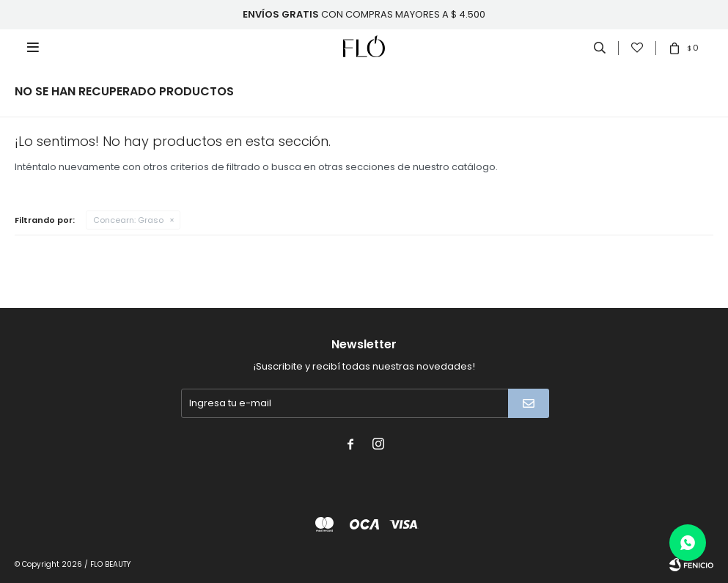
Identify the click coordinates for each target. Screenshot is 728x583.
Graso (128, 220)
